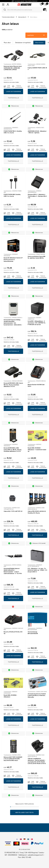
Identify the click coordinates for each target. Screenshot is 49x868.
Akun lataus (39, 42)
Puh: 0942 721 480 (25, 857)
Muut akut (7, 42)
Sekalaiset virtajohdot (23, 42)
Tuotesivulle (13, 98)
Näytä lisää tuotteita (25, 812)
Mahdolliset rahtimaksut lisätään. (11, 82)
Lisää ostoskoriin (13, 91)
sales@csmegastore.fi (35, 855)
